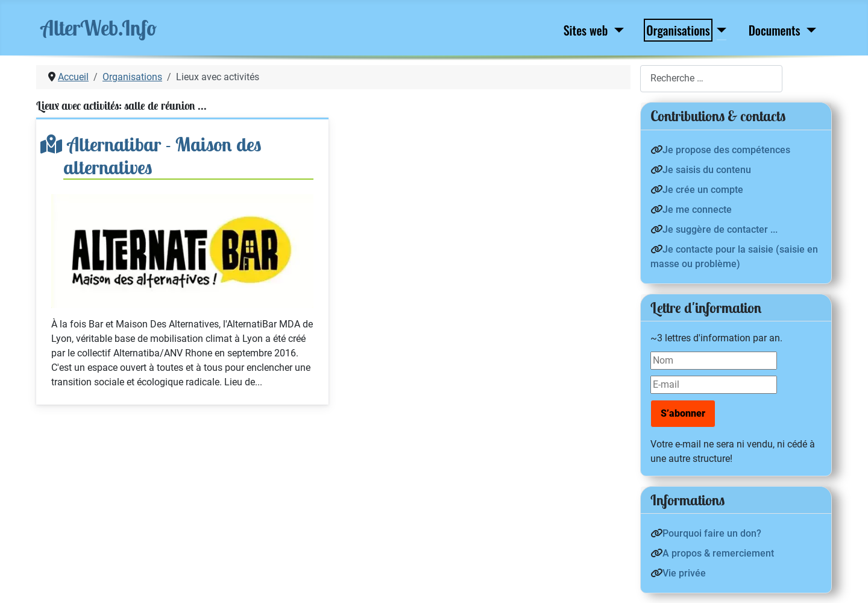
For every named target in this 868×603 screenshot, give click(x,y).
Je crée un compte (703, 190)
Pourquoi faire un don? (712, 533)
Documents (775, 30)
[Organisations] (719, 30)
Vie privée (684, 573)
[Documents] (809, 30)
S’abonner (683, 413)
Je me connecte (697, 210)
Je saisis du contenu (707, 170)
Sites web (586, 30)
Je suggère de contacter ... (720, 229)
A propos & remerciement (718, 553)
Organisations (678, 30)
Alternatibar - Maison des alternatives (162, 156)
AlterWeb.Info (99, 28)
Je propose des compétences (726, 150)
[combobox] (711, 79)
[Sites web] (616, 30)
